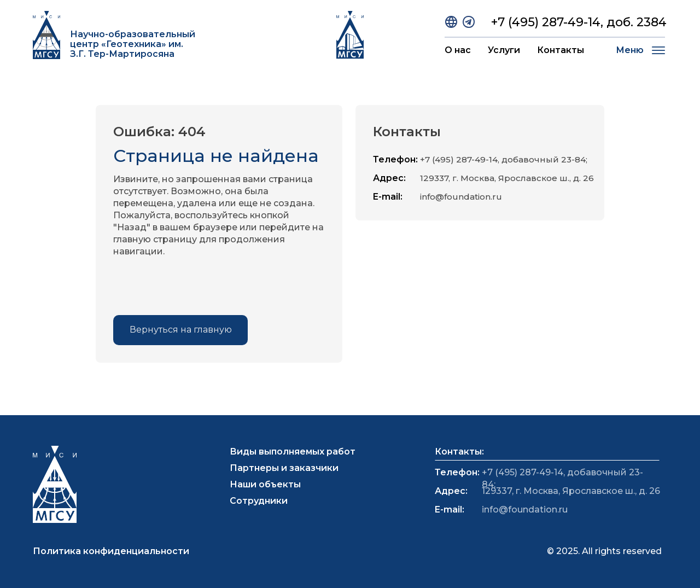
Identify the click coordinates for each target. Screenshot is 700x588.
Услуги (504, 50)
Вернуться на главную (181, 330)
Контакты (561, 50)
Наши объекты (265, 484)
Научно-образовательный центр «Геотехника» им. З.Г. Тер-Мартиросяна (133, 44)
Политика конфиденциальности (111, 551)
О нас (458, 50)
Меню (630, 50)
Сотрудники (259, 501)
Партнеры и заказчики (284, 468)
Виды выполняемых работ (293, 452)
